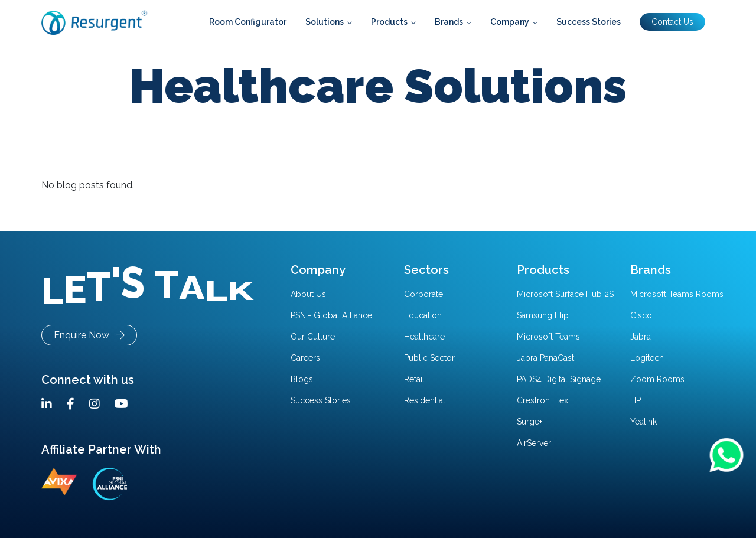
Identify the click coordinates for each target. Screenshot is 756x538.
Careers (305, 358)
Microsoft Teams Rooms (677, 294)
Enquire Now (89, 335)
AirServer (534, 443)
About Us (308, 294)
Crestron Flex (542, 400)
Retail (414, 379)
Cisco (641, 315)
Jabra (641, 337)
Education (423, 315)
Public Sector (429, 358)
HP (636, 400)
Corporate (423, 294)
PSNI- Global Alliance (331, 315)
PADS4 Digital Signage (559, 379)
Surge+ (529, 422)
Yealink (643, 422)
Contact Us (672, 22)
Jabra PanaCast (545, 358)
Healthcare (424, 337)
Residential (425, 400)
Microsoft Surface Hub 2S (565, 294)
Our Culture (313, 337)
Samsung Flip (543, 315)
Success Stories (321, 400)
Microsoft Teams (548, 337)
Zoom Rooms (657, 379)
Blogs (302, 379)
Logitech (647, 358)
